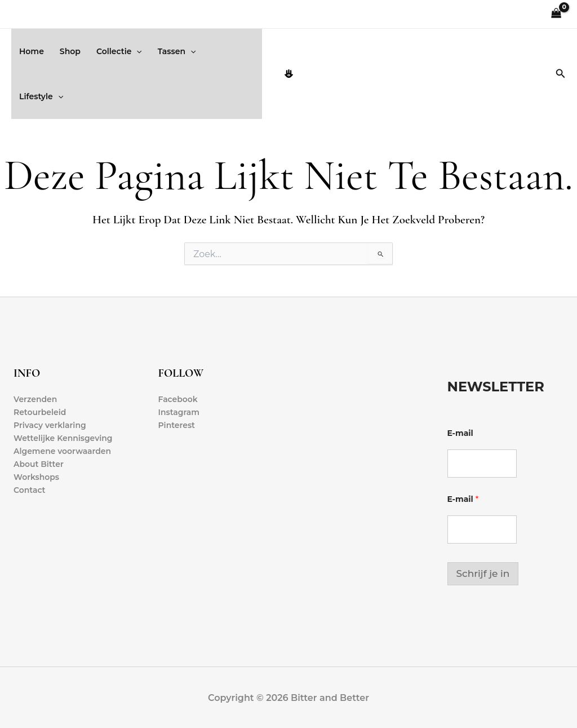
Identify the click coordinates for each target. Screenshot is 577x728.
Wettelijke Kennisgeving (63, 438)
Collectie (119, 51)
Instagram (179, 412)
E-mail (460, 433)
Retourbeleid (40, 412)
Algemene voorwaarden (63, 452)
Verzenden (35, 399)
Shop (70, 51)
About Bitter (39, 465)
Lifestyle (41, 96)
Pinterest (177, 425)
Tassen (177, 51)
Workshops (36, 478)
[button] (136, 51)
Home (32, 51)
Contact (30, 491)
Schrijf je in (483, 573)
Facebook (178, 399)
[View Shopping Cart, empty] (556, 14)
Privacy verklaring (50, 425)
